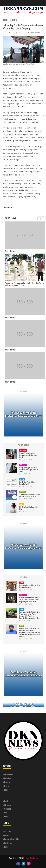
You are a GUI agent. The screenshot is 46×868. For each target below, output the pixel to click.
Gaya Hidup (8, 809)
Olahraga (7, 805)
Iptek (6, 801)
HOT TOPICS (23, 577)
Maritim (7, 786)
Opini (22, 583)
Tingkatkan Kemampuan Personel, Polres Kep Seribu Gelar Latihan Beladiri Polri (24, 284)
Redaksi (7, 835)
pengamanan (8, 207)
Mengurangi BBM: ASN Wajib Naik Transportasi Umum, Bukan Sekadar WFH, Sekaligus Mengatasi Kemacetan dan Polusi (29, 615)
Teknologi (23, 492)
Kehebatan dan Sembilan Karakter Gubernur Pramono (30, 586)
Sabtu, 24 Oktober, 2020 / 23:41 (12, 33)
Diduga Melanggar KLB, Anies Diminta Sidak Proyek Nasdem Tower (28, 470)
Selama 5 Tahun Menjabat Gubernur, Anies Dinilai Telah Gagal (28, 455)
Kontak (7, 847)
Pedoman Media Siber (12, 839)
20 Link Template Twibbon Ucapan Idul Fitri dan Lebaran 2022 (30, 495)
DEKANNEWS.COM (31, 858)
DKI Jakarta (23, 450)
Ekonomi (7, 782)
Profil (6, 816)
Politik (22, 479)
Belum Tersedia (11, 251)
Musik (22, 504)
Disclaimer (8, 843)
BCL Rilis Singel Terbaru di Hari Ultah (29, 508)
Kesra (6, 790)
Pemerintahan (9, 774)
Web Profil (8, 831)
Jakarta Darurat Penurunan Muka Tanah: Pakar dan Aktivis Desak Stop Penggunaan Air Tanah (29, 600)
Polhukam (8, 778)
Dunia (6, 813)
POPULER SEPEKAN (23, 445)
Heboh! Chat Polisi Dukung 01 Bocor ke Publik (28, 483)
